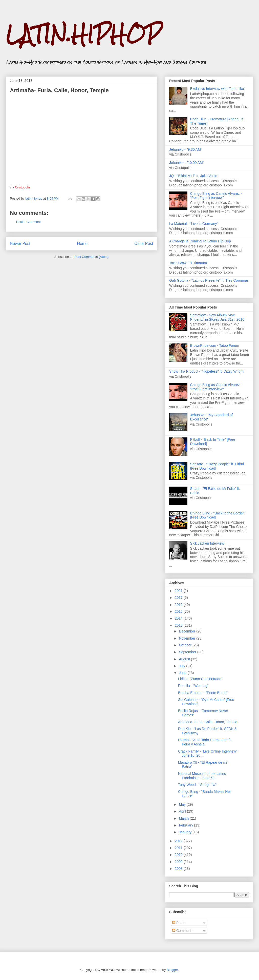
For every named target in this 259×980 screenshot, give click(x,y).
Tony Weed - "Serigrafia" (197, 785)
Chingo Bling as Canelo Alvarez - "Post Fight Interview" (216, 196)
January (186, 832)
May (183, 804)
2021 (179, 591)
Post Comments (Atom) (91, 257)
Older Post (144, 244)
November (187, 638)
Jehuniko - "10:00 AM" (187, 163)
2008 (179, 869)
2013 (179, 625)
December (187, 631)
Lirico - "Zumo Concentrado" (200, 679)
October (186, 645)
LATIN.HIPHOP (84, 34)
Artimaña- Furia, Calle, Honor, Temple (208, 722)
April (183, 811)
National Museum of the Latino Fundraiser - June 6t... (202, 776)
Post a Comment (28, 222)
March (184, 818)
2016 (179, 605)
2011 (179, 848)
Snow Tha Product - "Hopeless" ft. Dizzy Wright (206, 371)
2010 (179, 855)
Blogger (172, 970)
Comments (183, 931)
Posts (179, 923)
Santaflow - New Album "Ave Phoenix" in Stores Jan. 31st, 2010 (217, 317)
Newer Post (20, 244)
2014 (179, 618)
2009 (179, 862)
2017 (179, 598)
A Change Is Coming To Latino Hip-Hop (200, 241)
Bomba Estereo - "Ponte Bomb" (203, 693)
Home (82, 244)
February (186, 825)
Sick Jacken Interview (207, 543)
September (188, 652)
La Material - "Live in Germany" (194, 224)
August (185, 659)
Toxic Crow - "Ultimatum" (189, 263)
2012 (179, 841)
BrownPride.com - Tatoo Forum (215, 345)
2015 (179, 611)
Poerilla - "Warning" (193, 686)
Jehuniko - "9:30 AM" (186, 149)
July (182, 666)
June (183, 673)
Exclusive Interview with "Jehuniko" (218, 89)
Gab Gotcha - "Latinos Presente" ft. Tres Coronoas (209, 280)
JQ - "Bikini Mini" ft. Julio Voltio (193, 176)
